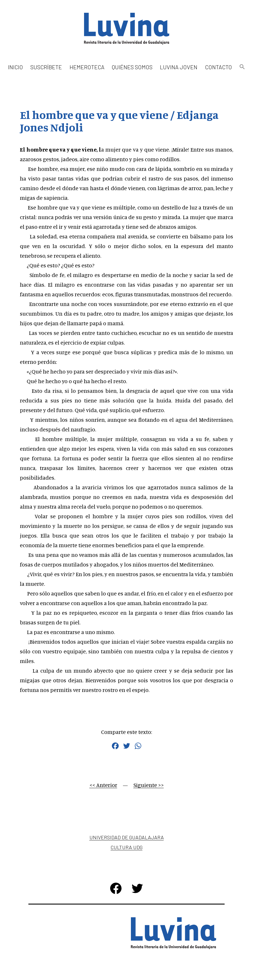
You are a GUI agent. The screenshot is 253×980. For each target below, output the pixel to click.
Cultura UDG (127, 847)
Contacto (218, 67)
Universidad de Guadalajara (127, 837)
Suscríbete (46, 67)
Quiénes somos (132, 67)
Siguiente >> (149, 785)
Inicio (15, 67)
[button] (242, 67)
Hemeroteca (87, 67)
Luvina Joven (179, 67)
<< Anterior (103, 785)
